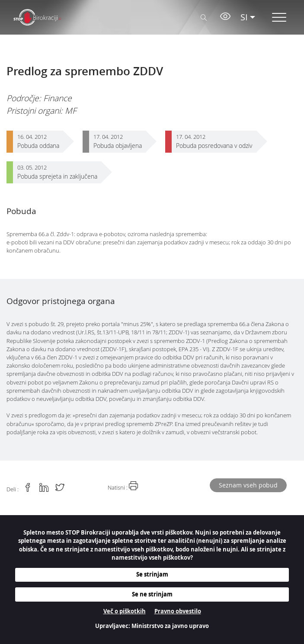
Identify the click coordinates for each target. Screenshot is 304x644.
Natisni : (123, 486)
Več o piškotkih (125, 611)
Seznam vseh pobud (248, 485)
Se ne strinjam (152, 594)
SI (244, 17)
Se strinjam (152, 574)
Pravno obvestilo (178, 611)
